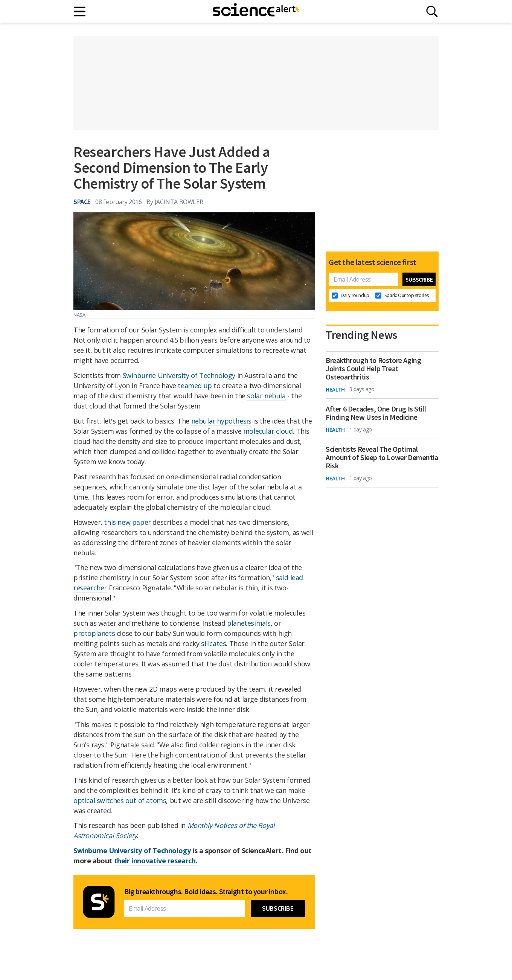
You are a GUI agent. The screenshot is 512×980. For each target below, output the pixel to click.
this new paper (127, 522)
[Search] (432, 11)
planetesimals (249, 623)
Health (335, 389)
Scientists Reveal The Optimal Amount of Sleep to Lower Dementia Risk (382, 457)
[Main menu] (80, 11)
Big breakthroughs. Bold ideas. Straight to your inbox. (206, 892)
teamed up (195, 386)
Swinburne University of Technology (179, 375)
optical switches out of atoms (120, 800)
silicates (213, 643)
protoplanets (94, 633)
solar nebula (266, 396)
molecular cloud (268, 431)
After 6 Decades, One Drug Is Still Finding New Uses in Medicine (376, 413)
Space (82, 202)
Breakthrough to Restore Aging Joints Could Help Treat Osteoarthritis (373, 369)
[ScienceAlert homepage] (256, 11)
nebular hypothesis (221, 421)
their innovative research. (156, 861)
